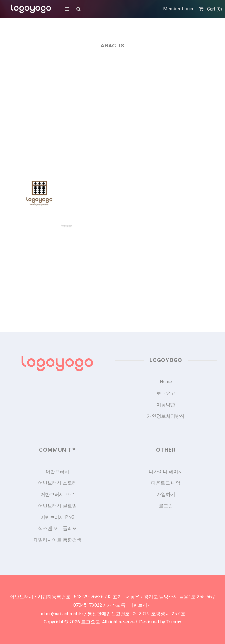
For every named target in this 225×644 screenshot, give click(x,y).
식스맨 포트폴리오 (57, 528)
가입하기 (166, 494)
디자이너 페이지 (166, 471)
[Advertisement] (112, 103)
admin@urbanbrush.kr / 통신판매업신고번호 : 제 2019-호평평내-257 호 (112, 614)
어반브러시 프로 (57, 494)
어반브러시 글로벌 (57, 506)
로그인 (166, 506)
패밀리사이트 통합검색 (57, 540)
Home (166, 382)
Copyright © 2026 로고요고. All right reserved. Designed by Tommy (112, 622)
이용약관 (166, 405)
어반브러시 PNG (57, 517)
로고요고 (166, 393)
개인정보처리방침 (166, 416)
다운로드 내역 (166, 483)
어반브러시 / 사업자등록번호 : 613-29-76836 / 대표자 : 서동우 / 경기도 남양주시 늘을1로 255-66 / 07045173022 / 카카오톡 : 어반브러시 (112, 601)
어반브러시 (57, 471)
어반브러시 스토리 (57, 483)
